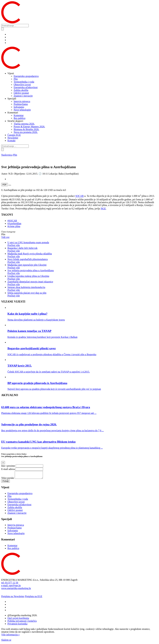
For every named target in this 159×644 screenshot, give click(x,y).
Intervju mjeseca (22, 101)
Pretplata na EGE (34, 598)
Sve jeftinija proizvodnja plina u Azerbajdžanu (83, 272)
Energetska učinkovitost (26, 87)
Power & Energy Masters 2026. (29, 127)
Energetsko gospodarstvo (26, 76)
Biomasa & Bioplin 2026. (26, 129)
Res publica (19, 118)
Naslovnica (7, 155)
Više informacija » (10, 636)
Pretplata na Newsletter (13, 598)
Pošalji (6, 482)
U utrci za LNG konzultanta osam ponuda (83, 244)
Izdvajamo (19, 107)
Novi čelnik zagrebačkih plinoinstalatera (83, 261)
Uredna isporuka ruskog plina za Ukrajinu (83, 278)
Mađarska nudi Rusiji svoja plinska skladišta (83, 255)
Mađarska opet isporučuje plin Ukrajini (83, 266)
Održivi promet (21, 93)
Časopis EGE (14, 135)
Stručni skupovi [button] (15, 121)
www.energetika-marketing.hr (16, 590)
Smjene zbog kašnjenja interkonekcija (83, 289)
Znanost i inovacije (23, 96)
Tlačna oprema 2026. (24, 124)
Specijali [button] (12, 99)
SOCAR (79, 196)
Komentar (19, 115)
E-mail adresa (8, 469)
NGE (103, 209)
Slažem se (6, 641)
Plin (16, 79)
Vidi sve (5, 237)
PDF (5, 185)
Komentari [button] (13, 113)
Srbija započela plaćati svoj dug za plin (83, 294)
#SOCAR (12, 221)
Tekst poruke (8, 479)
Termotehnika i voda (24, 82)
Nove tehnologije (22, 110)
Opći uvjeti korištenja (18, 619)
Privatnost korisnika (17, 625)
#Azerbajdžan (14, 223)
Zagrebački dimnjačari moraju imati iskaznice (83, 283)
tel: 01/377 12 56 (10, 584)
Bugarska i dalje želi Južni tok (83, 250)
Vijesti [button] (11, 73)
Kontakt (11, 141)
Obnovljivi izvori (22, 85)
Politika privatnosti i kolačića (22, 622)
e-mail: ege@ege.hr (11, 587)
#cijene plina (14, 226)
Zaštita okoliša (21, 90)
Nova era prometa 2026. (26, 132)
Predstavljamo (21, 104)
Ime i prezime (8, 466)
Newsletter (13, 138)
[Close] (3, 463)
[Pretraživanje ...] (15, 26)
